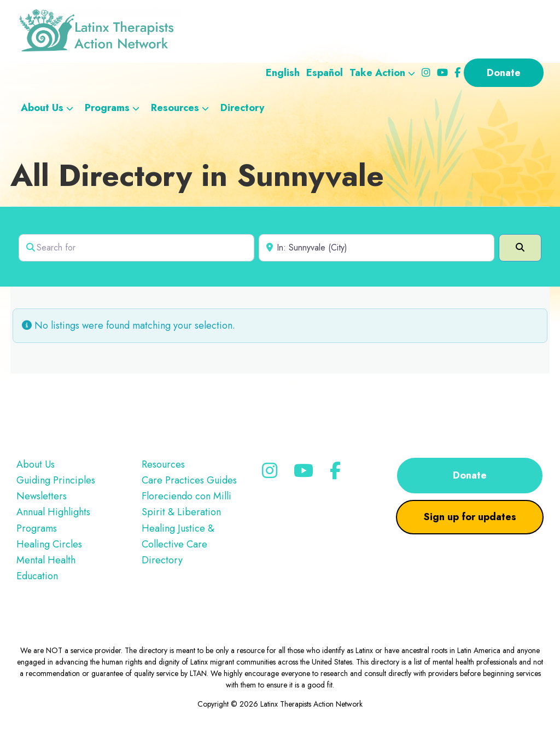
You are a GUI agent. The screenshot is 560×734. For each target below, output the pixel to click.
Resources (163, 464)
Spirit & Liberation (181, 512)
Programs (37, 528)
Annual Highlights (53, 512)
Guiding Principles (56, 480)
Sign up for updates (470, 517)
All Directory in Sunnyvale (197, 175)
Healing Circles (49, 544)
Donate (470, 475)
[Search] (520, 248)
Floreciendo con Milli (186, 496)
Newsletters (42, 496)
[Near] (377, 248)
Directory (162, 560)
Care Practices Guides (189, 480)
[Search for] (136, 248)
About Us (36, 464)
